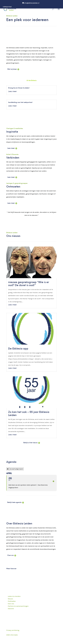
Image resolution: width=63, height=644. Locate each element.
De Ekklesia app (18, 349)
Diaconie (11, 609)
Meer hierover (11, 569)
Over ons (11, 555)
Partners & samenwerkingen (18, 606)
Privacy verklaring (13, 630)
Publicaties (12, 601)
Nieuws (10, 599)
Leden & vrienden (14, 596)
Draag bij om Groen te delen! (19, 88)
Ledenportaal (7, 7)
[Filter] (8, 469)
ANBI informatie (12, 635)
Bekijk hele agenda (14, 502)
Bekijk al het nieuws (31, 443)
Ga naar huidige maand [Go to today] (16, 469)
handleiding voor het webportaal (20, 102)
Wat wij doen (12, 69)
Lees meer (12, 91)
